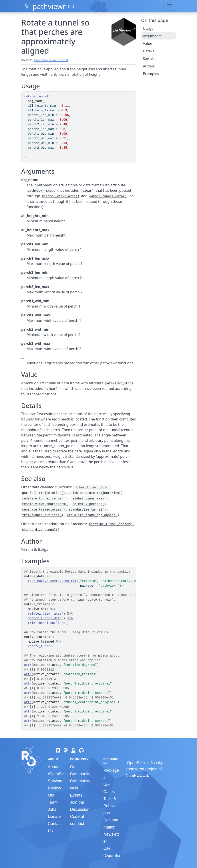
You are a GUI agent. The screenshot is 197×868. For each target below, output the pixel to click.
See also (150, 59)
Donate (54, 817)
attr (28, 665)
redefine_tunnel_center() (45, 499)
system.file (68, 581)
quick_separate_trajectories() (96, 493)
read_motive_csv (42, 581)
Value (148, 43)
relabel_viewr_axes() (61, 196)
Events (76, 795)
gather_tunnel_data (45, 618)
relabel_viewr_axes (45, 614)
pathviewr (49, 6)
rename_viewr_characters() (46, 504)
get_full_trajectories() (44, 493)
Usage (148, 28)
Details (149, 51)
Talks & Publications (111, 806)
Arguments (152, 36)
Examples (151, 74)
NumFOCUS (137, 775)
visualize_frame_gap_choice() (93, 515)
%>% (53, 609)
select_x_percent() (89, 504)
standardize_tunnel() (87, 510)
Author (149, 66)
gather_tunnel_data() (108, 196)
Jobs (52, 809)
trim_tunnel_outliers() (43, 515)
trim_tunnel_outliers (46, 623)
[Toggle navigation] (170, 6)
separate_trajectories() (44, 510)
